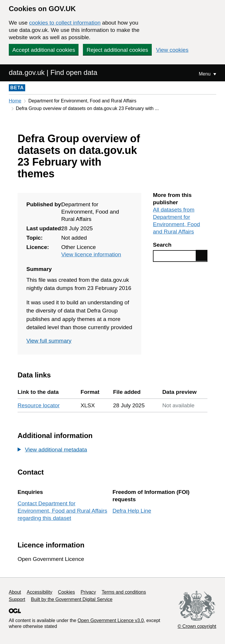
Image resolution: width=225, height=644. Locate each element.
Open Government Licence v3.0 (111, 620)
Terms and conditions (124, 592)
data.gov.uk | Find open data (53, 72)
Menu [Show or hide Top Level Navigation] (205, 74)
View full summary (49, 341)
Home (15, 101)
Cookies (67, 592)
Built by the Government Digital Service (72, 599)
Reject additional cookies (117, 50)
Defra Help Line (132, 511)
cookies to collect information (65, 23)
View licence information (91, 254)
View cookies (172, 50)
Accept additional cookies (44, 50)
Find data (202, 255)
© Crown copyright (197, 626)
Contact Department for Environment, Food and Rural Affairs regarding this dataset (62, 511)
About (15, 592)
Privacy (88, 592)
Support (17, 599)
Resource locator (39, 405)
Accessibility (39, 592)
